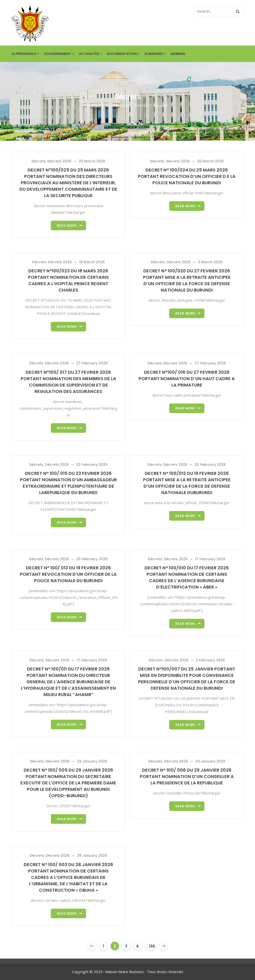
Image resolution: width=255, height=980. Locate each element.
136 (152, 946)
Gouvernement (59, 54)
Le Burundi (155, 54)
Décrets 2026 (59, 161)
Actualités (90, 54)
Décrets (39, 161)
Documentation (123, 54)
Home (93, 105)
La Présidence (25, 54)
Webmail (178, 54)
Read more (67, 226)
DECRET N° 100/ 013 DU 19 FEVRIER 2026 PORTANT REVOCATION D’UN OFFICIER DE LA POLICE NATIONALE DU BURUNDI (68, 574)
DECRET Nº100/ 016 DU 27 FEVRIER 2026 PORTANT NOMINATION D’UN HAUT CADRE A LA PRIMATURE (187, 379)
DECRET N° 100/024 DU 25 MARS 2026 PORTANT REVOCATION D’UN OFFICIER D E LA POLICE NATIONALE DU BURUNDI (187, 176)
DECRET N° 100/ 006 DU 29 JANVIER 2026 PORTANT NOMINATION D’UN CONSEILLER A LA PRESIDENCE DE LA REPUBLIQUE (187, 776)
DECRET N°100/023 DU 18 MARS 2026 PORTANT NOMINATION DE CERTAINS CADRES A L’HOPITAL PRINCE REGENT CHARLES (68, 280)
